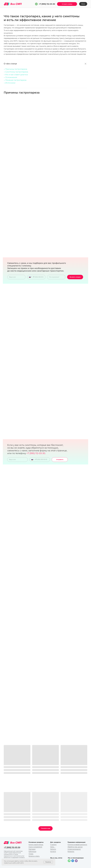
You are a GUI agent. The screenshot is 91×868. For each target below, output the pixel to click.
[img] (36, 4)
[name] (16, 277)
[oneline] (56, 277)
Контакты (53, 851)
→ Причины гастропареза (15, 69)
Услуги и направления (35, 847)
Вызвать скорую (75, 277)
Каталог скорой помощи (36, 845)
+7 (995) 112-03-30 (47, 4)
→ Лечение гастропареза (15, 80)
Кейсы (52, 847)
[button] (67, 4)
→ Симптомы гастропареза (16, 72)
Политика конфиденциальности (77, 845)
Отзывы (31, 854)
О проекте (53, 845)
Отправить (60, 460)
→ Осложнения (10, 77)
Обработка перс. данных (75, 847)
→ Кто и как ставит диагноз (16, 75)
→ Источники (10, 83)
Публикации (32, 851)
